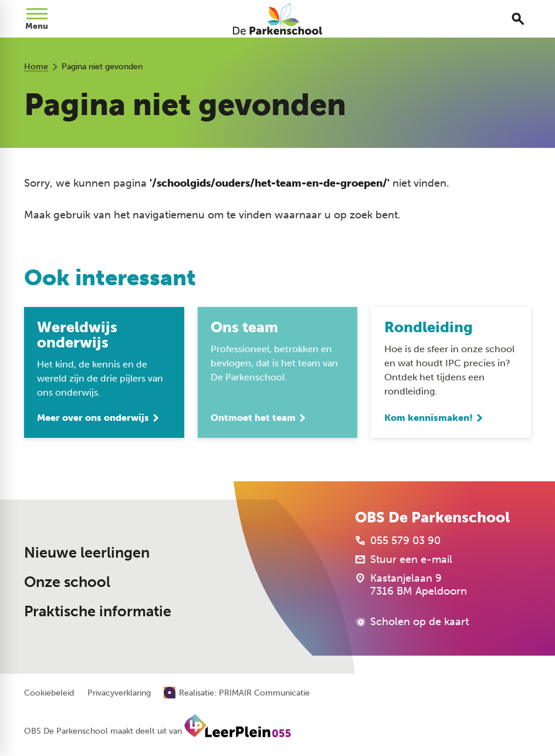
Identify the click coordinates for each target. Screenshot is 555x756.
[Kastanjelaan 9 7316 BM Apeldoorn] (411, 585)
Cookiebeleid (49, 693)
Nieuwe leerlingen (87, 553)
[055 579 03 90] (398, 541)
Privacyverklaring (119, 693)
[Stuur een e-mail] (404, 560)
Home (36, 67)
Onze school (67, 582)
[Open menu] (37, 19)
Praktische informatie (98, 611)
